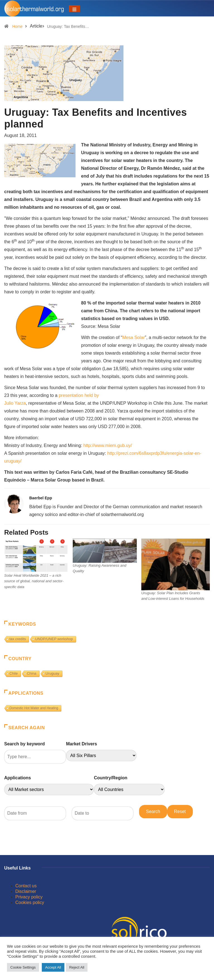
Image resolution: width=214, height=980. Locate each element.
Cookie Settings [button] (23, 967)
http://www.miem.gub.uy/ (108, 445)
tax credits (18, 639)
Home (17, 26)
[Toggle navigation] (74, 9)
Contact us (26, 886)
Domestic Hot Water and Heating (34, 708)
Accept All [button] (53, 967)
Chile (14, 673)
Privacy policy (29, 897)
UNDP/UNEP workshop (54, 639)
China (32, 673)
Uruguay (53, 673)
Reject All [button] (77, 967)
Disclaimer (26, 891)
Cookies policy (30, 902)
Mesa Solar (134, 337)
